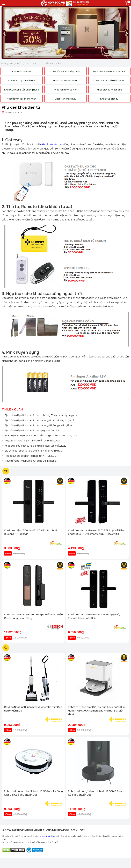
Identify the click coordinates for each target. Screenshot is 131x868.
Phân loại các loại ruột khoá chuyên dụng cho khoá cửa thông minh (42, 435)
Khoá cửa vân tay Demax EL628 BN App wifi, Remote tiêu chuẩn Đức (94, 616)
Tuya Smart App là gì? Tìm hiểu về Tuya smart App (32, 440)
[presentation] (4, 34)
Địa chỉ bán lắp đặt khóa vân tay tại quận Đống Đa (32, 430)
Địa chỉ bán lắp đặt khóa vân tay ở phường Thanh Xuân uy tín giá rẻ (41, 415)
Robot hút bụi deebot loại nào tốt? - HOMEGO (30, 456)
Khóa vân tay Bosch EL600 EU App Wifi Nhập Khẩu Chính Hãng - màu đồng (33, 616)
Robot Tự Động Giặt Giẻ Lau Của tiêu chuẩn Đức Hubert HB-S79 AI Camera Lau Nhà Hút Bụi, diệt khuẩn (96, 711)
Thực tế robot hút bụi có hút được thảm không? (31, 461)
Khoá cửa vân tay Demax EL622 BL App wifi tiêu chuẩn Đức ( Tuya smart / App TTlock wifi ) (96, 532)
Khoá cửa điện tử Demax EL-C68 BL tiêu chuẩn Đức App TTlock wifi (31, 532)
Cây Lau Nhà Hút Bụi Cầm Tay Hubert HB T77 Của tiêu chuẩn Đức (33, 709)
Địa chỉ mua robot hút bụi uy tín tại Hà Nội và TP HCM (34, 451)
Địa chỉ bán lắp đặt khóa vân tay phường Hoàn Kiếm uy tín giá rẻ (39, 420)
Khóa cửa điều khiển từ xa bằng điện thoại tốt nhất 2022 (36, 446)
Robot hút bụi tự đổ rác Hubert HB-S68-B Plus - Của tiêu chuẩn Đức (96, 793)
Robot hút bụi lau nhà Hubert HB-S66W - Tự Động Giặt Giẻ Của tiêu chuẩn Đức (33, 793)
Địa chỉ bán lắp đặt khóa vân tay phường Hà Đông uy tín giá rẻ (38, 425)
